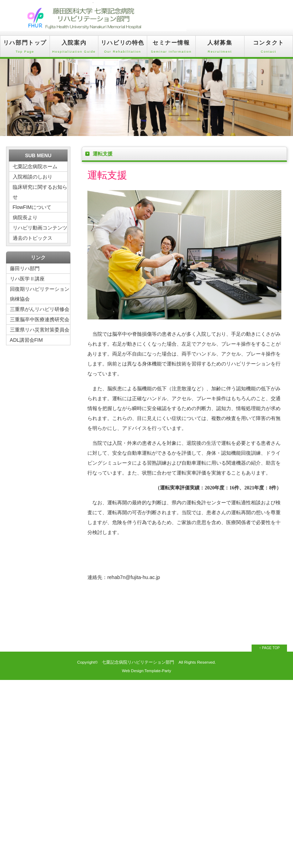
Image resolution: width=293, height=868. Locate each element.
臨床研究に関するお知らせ (40, 192)
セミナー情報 (171, 48)
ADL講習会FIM (26, 340)
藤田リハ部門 (27, 268)
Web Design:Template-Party (146, 671)
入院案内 (74, 48)
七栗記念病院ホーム (35, 166)
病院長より (25, 217)
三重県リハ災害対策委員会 (40, 330)
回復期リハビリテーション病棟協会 (40, 294)
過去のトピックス (33, 238)
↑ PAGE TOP (270, 648)
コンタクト (269, 48)
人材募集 (220, 48)
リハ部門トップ (25, 48)
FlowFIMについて (32, 207)
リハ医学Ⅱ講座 (27, 279)
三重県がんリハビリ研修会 (40, 309)
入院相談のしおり (33, 177)
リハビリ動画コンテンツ (40, 228)
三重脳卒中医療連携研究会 (40, 319)
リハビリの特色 (122, 48)
